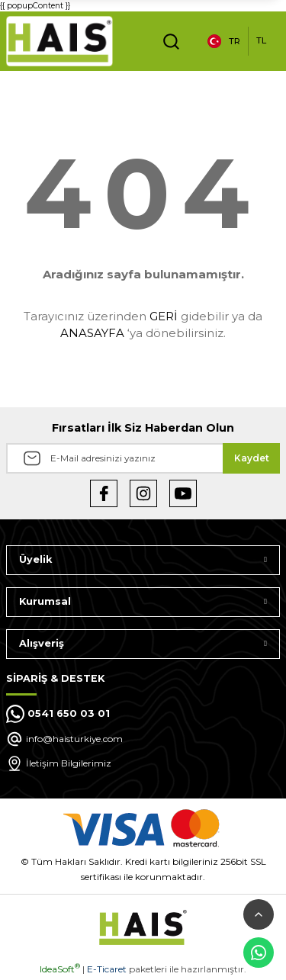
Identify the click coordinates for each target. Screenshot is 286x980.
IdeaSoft (60, 969)
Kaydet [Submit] (252, 458)
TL (261, 40)
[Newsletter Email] (143, 458)
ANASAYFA (92, 333)
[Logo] (59, 41)
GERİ (164, 316)
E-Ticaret (107, 969)
